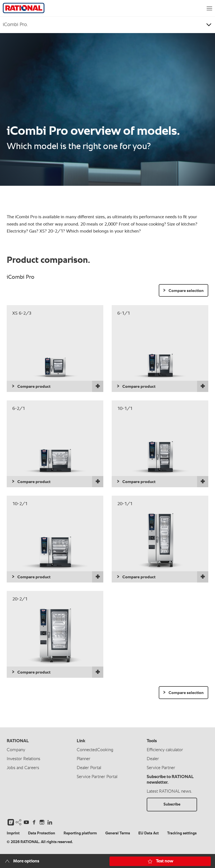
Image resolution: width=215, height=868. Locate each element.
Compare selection (186, 291)
